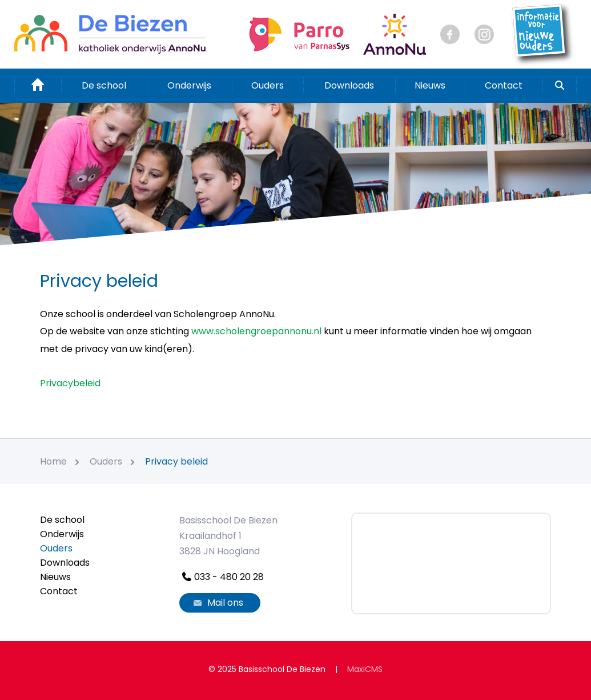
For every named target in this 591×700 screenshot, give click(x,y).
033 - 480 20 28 (222, 577)
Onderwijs (189, 85)
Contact (504, 85)
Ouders (268, 85)
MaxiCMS (365, 669)
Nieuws (430, 85)
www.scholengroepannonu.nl (256, 331)
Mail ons (217, 603)
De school (104, 85)
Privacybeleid (70, 383)
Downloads (349, 85)
